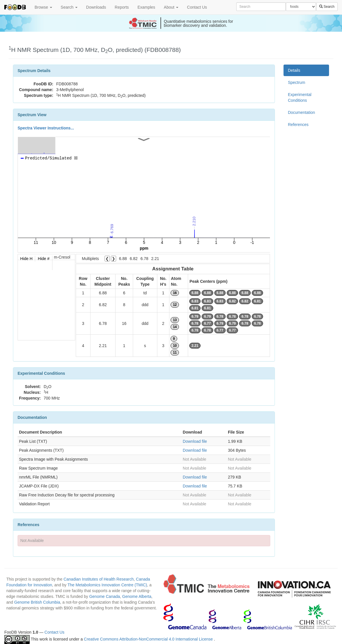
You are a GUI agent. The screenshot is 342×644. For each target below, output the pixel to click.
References (298, 125)
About (171, 7)
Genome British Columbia (37, 602)
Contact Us (197, 7)
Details (294, 70)
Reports (122, 7)
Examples (146, 7)
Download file (195, 441)
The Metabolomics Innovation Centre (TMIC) (107, 585)
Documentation (301, 112)
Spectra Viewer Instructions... (46, 128)
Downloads (96, 7)
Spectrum (296, 82)
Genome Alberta (137, 596)
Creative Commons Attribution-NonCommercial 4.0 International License (149, 639)
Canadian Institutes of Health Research (99, 579)
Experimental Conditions (300, 97)
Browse (43, 7)
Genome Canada (105, 596)
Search (69, 7)
